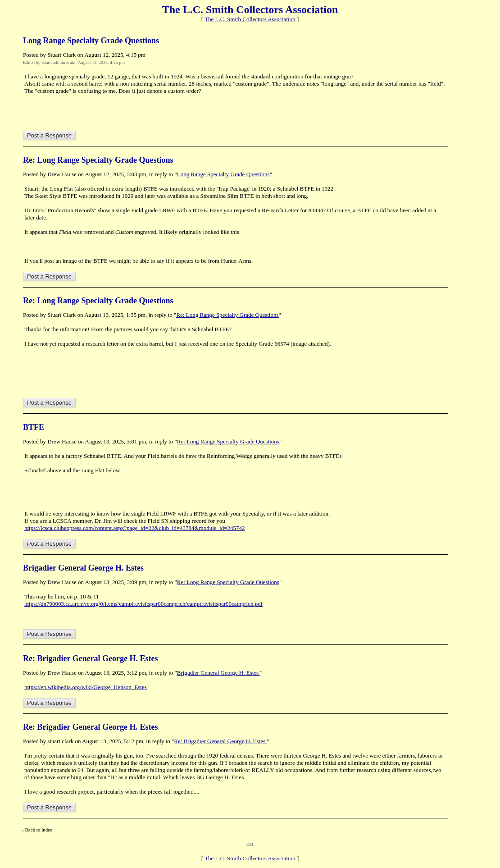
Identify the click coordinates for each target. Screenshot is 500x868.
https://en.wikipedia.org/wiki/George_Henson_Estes (86, 687)
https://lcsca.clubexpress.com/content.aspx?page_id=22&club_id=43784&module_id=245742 (135, 528)
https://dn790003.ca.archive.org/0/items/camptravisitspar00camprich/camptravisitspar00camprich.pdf (143, 604)
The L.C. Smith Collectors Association (250, 19)
